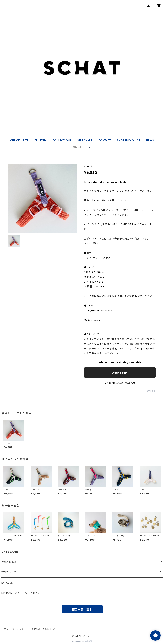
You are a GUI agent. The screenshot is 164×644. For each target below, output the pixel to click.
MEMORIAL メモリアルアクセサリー (22, 593)
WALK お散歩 (9, 562)
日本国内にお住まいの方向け (120, 383)
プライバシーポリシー (15, 629)
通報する (151, 391)
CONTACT (105, 140)
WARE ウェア (10, 572)
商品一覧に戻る (82, 610)
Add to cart (120, 373)
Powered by (82, 641)
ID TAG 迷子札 (10, 583)
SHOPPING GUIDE (129, 140)
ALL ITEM (41, 140)
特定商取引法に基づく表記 (45, 629)
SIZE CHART (85, 140)
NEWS (150, 140)
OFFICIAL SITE (19, 140)
